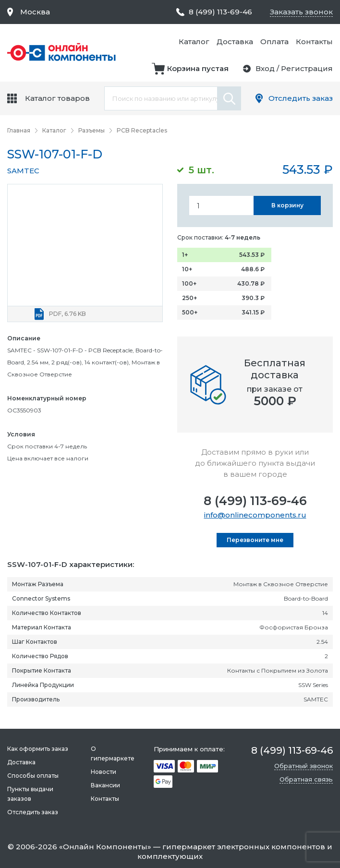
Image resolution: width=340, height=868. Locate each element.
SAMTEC (23, 171)
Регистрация (307, 68)
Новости (103, 772)
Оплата (274, 42)
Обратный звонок (304, 766)
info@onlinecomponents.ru (255, 515)
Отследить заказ (301, 98)
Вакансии (105, 785)
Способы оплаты (33, 776)
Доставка (235, 42)
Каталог (194, 42)
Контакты (314, 42)
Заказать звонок (301, 12)
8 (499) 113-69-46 (255, 501)
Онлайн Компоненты (105, 847)
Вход (265, 68)
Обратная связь (306, 779)
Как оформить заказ (38, 749)
